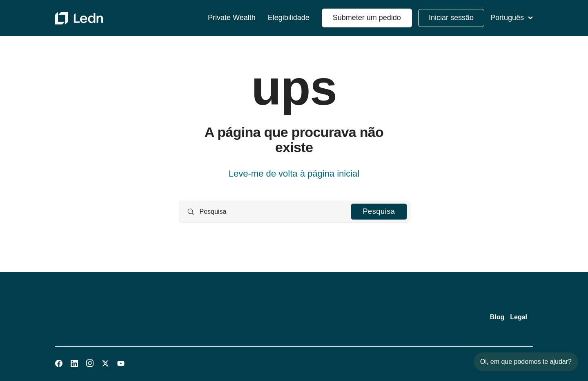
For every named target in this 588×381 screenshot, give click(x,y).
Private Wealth (232, 18)
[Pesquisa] (294, 212)
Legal (519, 317)
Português (512, 18)
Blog (497, 317)
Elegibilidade (289, 18)
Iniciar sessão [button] (451, 18)
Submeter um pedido (367, 18)
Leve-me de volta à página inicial (294, 174)
